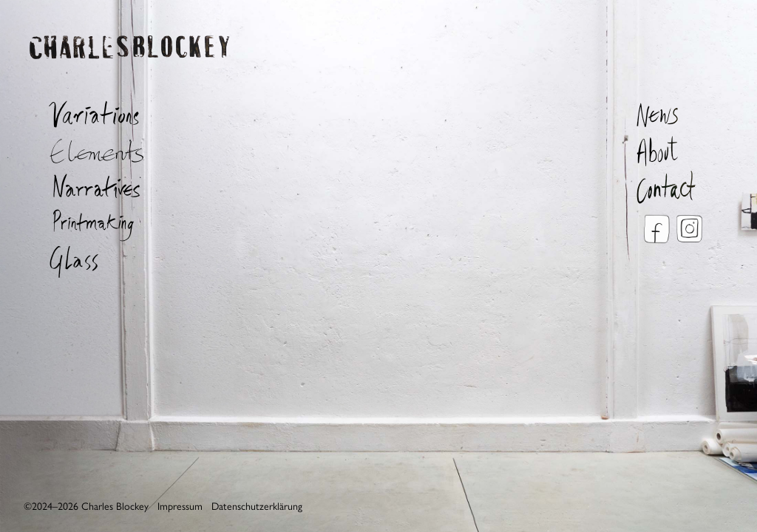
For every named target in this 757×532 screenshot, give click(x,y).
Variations (89, 113)
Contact (674, 187)
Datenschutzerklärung (257, 507)
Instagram (689, 229)
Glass (89, 261)
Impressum (180, 507)
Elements (89, 150)
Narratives (89, 187)
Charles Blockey (129, 65)
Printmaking (89, 224)
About (674, 150)
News (674, 113)
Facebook (656, 229)
